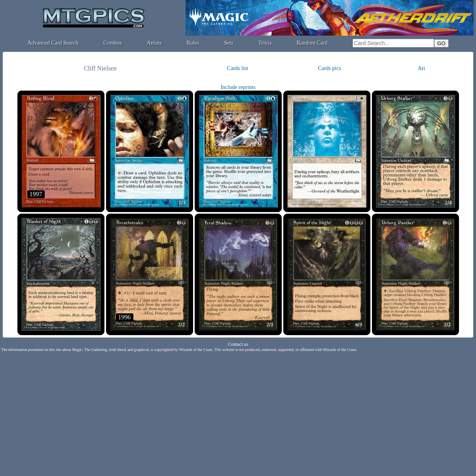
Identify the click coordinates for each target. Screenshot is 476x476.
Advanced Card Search (53, 43)
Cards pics (329, 68)
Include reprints (238, 87)
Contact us (238, 344)
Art (422, 68)
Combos (113, 43)
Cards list (238, 68)
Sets (229, 43)
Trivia (265, 43)
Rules (193, 43)
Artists (154, 43)
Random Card (312, 43)
